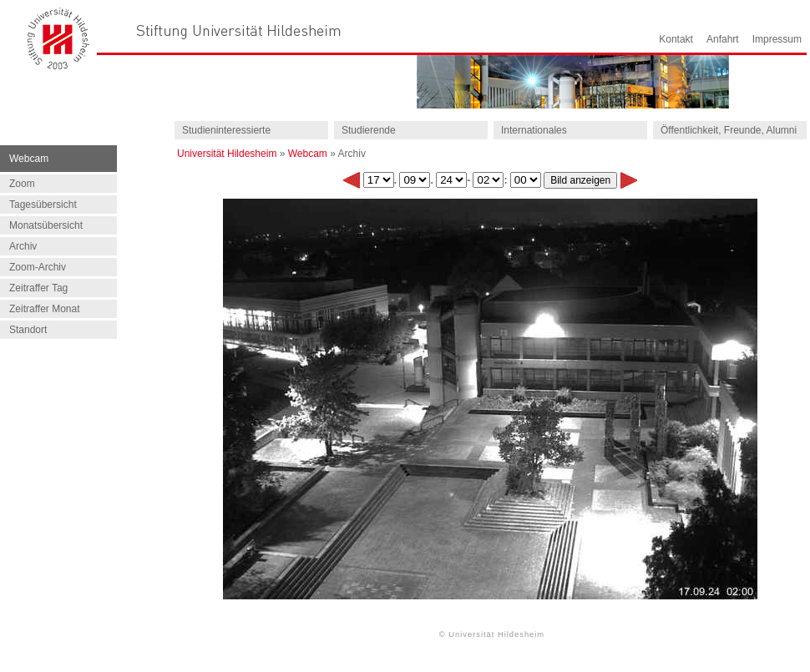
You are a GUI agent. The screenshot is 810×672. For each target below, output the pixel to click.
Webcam (308, 154)
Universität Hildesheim (227, 154)
